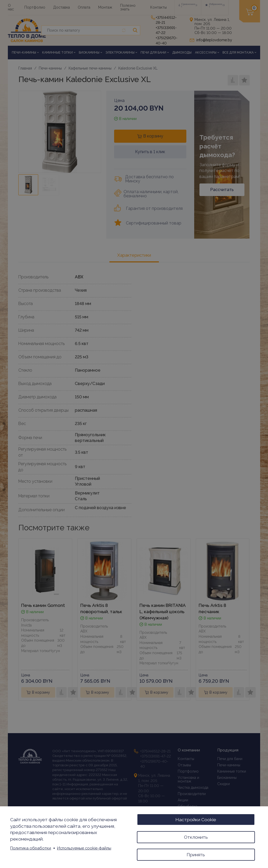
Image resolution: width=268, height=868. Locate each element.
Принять (196, 854)
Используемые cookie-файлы (84, 847)
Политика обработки (31, 847)
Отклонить (196, 836)
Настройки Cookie (196, 818)
